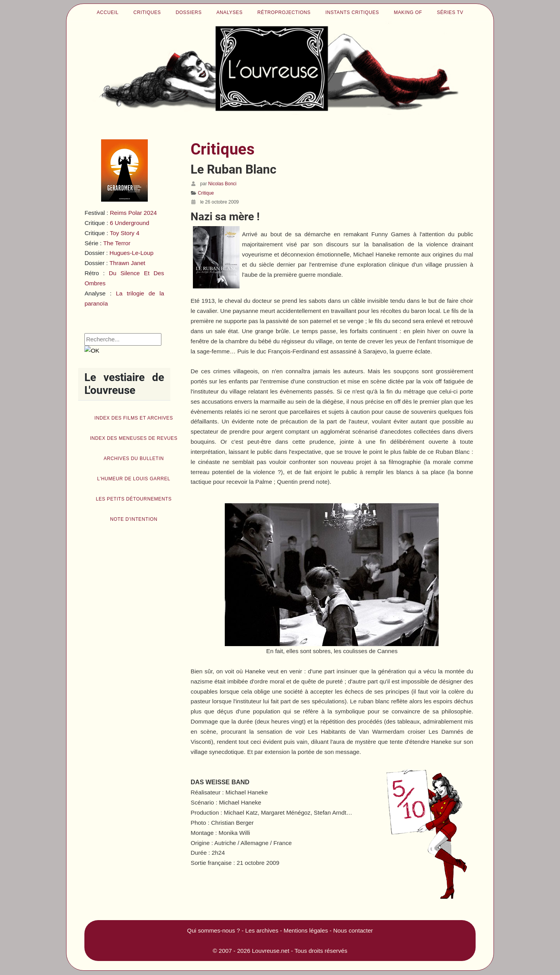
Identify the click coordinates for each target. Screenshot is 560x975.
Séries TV (450, 12)
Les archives (262, 930)
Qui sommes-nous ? (213, 930)
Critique (206, 193)
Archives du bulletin (134, 459)
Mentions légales (306, 930)
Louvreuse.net (271, 951)
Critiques (147, 12)
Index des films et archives (134, 418)
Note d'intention (134, 519)
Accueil (108, 12)
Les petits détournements (134, 499)
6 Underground (129, 223)
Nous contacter (353, 930)
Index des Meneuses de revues (134, 438)
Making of (408, 12)
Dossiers (189, 12)
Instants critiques (352, 12)
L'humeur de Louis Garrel (134, 479)
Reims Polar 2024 (133, 213)
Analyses (230, 12)
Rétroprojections (284, 12)
